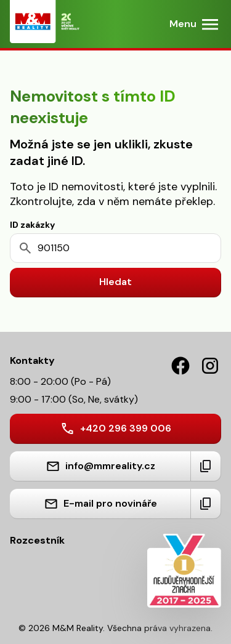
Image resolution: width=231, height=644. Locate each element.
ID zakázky (32, 225)
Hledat (115, 282)
